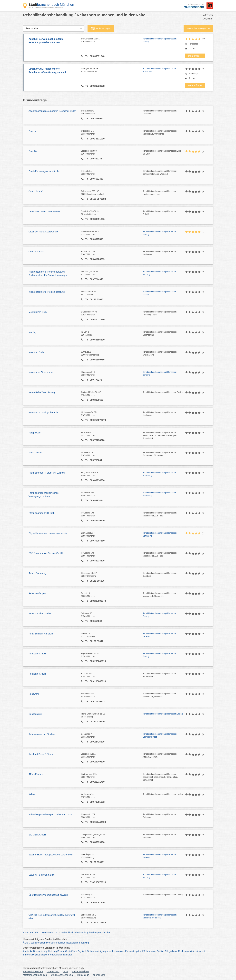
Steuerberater (55, 955)
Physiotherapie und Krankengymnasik (48, 533)
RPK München (36, 774)
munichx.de (83, 975)
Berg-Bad (33, 151)
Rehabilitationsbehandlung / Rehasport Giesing (160, 40)
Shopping (84, 943)
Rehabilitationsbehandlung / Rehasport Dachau (160, 293)
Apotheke (28, 951)
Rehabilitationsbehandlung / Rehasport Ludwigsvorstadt (160, 735)
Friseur (61, 951)
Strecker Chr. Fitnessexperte (53, 71)
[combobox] (25, 29)
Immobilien (60, 943)
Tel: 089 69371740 (95, 56)
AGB (66, 971)
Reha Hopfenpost (37, 593)
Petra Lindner (35, 453)
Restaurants (72, 943)
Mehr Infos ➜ (195, 56)
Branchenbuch (30, 933)
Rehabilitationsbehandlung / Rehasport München (86, 933)
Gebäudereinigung (96, 951)
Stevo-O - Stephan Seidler (42, 875)
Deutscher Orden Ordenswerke (44, 211)
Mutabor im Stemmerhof (41, 372)
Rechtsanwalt (185, 951)
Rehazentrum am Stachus (42, 734)
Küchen (146, 951)
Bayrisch (82, 951)
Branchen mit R (49, 933)
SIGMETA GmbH (37, 835)
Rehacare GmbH (37, 654)
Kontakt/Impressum (33, 971)
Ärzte (26, 943)
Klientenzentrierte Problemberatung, (47, 292)
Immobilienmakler (116, 951)
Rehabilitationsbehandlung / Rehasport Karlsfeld (160, 635)
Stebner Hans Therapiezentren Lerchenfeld (50, 855)
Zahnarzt (67, 955)
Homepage (193, 44)
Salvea (32, 794)
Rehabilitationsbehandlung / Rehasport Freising (160, 856)
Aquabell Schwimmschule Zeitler (53, 41)
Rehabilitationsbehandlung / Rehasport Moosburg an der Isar (160, 916)
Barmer (32, 131)
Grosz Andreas (36, 252)
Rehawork (34, 694)
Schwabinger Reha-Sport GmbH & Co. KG (50, 815)
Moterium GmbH (37, 352)
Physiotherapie (40, 955)
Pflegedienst (171, 951)
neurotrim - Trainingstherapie (43, 412)
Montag (32, 332)
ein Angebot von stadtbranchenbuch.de (46, 8)
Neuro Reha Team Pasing (42, 392)
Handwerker (47, 943)
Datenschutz (53, 971)
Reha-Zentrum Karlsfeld (41, 634)
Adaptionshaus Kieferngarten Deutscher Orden (52, 111)
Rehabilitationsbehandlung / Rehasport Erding (163, 714)
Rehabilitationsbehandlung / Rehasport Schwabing (160, 474)
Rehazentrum (35, 714)
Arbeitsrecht (199, 951)
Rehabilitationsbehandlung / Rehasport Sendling (160, 273)
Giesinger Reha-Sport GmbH (43, 232)
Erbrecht (27, 955)
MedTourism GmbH (38, 312)
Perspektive (34, 433)
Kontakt (192, 49)
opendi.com (99, 975)
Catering (52, 951)
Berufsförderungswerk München (45, 171)
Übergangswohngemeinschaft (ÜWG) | (48, 895)
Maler (153, 951)
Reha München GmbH (40, 614)
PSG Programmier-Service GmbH (46, 553)
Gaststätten (71, 951)
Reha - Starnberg (37, 573)
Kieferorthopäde (133, 951)
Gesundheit (35, 943)
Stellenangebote (80, 971)
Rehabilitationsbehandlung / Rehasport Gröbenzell (160, 70)
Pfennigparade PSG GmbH (42, 513)
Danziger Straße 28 (112, 70)
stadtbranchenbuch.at (62, 975)
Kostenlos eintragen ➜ (198, 28)
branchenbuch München (51, 5)
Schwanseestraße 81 (112, 40)
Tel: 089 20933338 (95, 86)
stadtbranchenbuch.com (35, 975)
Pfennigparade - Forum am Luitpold (47, 473)
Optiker (161, 951)
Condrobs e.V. (36, 191)
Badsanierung (40, 951)
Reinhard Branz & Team (41, 754)
